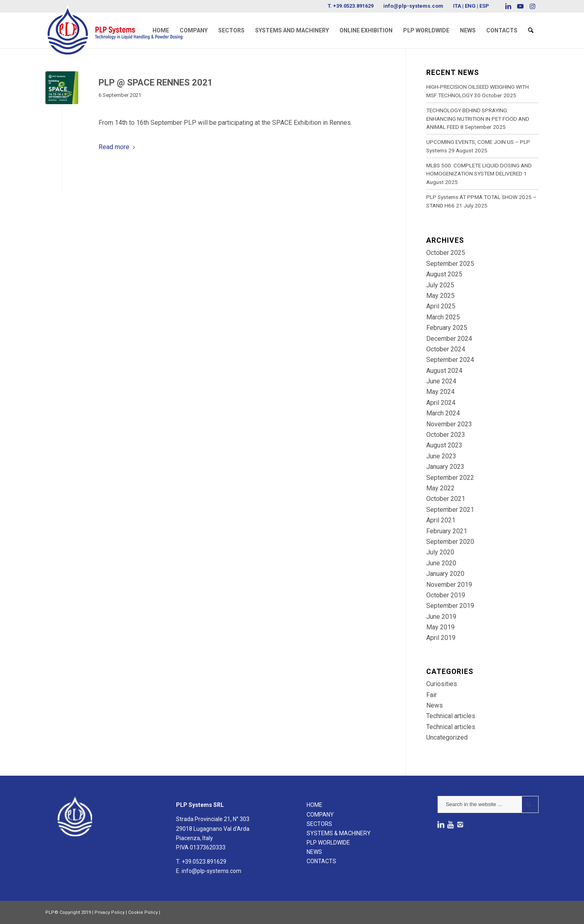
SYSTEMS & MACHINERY (339, 833)
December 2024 (449, 339)
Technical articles (451, 716)
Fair (432, 695)
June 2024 (441, 381)
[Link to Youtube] (520, 6)
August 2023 (444, 445)
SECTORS (319, 824)
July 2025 (440, 285)
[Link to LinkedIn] (508, 6)
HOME (315, 805)
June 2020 (441, 563)
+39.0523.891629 (353, 6)
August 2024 (444, 371)
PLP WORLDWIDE (328, 843)
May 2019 (440, 627)
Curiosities (442, 684)
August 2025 (444, 274)
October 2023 (446, 435)
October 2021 (446, 499)
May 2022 (440, 488)
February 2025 (447, 328)
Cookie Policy (143, 912)
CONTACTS (321, 861)
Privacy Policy (109, 912)
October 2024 (446, 349)
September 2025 (450, 264)
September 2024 (450, 360)
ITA (457, 6)
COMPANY (320, 815)
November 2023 (449, 424)
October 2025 (446, 253)
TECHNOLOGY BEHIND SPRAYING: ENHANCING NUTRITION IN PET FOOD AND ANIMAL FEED (478, 119)
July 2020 (440, 552)
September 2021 (450, 510)
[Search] (531, 30)
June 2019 (441, 617)
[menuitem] (161, 30)
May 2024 (440, 392)
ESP (484, 6)
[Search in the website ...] (488, 804)
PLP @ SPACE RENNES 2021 (156, 82)
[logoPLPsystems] (120, 22)
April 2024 (441, 403)
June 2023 (441, 456)
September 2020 (450, 542)
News (435, 705)
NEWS (314, 852)
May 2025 (440, 296)
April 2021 (441, 520)
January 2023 (445, 467)
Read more (117, 147)
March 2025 (443, 317)
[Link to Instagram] (532, 6)
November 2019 (449, 585)
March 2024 (443, 413)
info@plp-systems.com (413, 6)
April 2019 (441, 638)
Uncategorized (447, 737)
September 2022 (450, 478)
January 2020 (445, 574)
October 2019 (446, 595)
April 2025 (441, 306)
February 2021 (447, 531)
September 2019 (450, 606)
